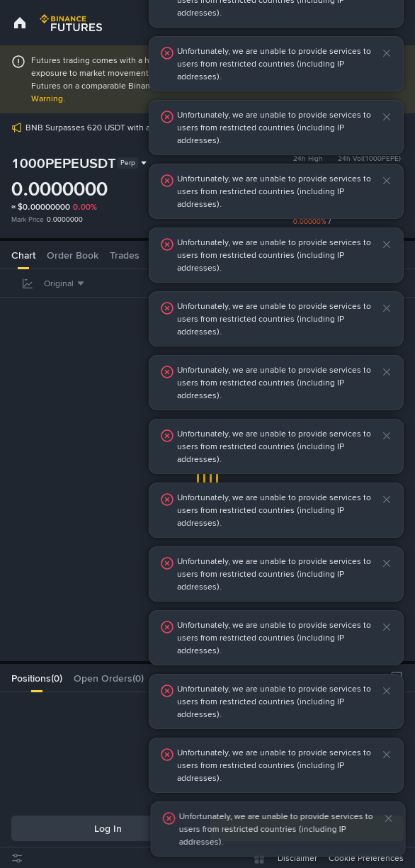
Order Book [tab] (73, 255)
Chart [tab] (23, 255)
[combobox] (66, 283)
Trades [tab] (125, 255)
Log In (108, 828)
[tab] (37, 678)
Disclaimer (297, 858)
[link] (20, 23)
